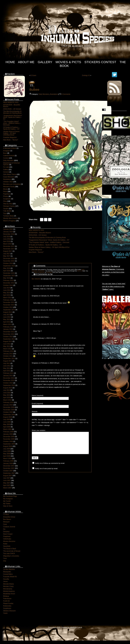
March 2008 (7, 458)
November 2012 (9, 334)
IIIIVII (75, 627)
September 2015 (9, 276)
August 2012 (8, 341)
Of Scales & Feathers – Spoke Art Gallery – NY (12, 128)
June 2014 (7, 290)
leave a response (39, 272)
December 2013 (9, 302)
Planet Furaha (8, 603)
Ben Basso (7, 519)
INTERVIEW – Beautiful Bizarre (40, 233)
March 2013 (7, 324)
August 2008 (8, 446)
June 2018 (7, 239)
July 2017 (7, 254)
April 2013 (7, 322)
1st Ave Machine (9, 569)
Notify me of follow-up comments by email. (50, 468)
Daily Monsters (9, 160)
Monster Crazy (8, 586)
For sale (6, 167)
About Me (26, 62)
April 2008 (7, 456)
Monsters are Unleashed (12, 184)
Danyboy (6, 532)
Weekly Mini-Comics (10, 218)
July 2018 (7, 236)
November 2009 (9, 410)
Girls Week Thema (10, 174)
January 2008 (8, 463)
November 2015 (9, 273)
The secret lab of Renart (12, 551)
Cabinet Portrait (9, 156)
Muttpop (6, 596)
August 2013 (8, 312)
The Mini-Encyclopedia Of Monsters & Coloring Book (13, 112)
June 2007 (7, 480)
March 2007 (7, 488)
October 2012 (8, 336)
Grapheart (7, 536)
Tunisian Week (8, 216)
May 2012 (7, 346)
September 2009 (9, 415)
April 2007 (7, 485)
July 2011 (7, 363)
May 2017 (7, 256)
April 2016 (7, 271)
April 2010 (7, 397)
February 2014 (8, 300)
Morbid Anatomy (9, 591)
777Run (6, 514)
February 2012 (8, 351)
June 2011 (7, 366)
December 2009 (9, 407)
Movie (5, 189)
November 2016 (9, 261)
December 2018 (9, 234)
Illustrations (7, 179)
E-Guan (33, 75)
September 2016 (9, 266)
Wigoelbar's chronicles (11, 556)
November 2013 (9, 305)
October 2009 (8, 412)
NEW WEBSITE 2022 (11, 102)
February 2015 (8, 280)
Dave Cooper (8, 534)
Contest (6, 158)
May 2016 (7, 268)
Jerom (6, 581)
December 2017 (9, 246)
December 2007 (9, 466)
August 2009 (8, 417)
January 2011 (8, 376)
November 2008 (9, 439)
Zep (5, 561)
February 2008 (8, 461)
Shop (5, 201)
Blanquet (6, 522)
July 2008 (7, 449)
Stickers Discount (9, 611)
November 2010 (9, 380)
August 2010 (8, 388)
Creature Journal (9, 527)
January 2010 (8, 405)
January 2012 (8, 354)
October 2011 (8, 356)
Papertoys (7, 194)
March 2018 (7, 244)
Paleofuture (7, 599)
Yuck (5, 558)
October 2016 (8, 263)
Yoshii (5, 613)
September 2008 (9, 444)
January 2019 (8, 232)
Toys (5, 213)
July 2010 (7, 390)
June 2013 (7, 317)
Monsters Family (9, 187)
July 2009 (7, 419)
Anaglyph (7, 151)
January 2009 (8, 434)
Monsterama (8, 589)
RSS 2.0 (80, 271)
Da (4, 529)
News (5, 191)
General (6, 172)
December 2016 (9, 258)
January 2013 (8, 329)
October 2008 (8, 441)
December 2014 (9, 283)
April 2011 (7, 371)
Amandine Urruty (9, 517)
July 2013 (7, 315)
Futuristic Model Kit (10, 577)
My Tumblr (7, 501)
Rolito (5, 544)
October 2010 (8, 383)
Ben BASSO (36, 279)
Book (5, 153)
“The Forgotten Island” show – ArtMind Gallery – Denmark (12, 123)
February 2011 (8, 373)
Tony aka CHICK (9, 553)
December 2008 (9, 437)
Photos (6, 196)
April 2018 (7, 241)
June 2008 (7, 451)
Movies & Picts (68, 62)
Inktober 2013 (8, 182)
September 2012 (9, 339)
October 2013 (8, 307)
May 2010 (7, 395)
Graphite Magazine (10, 137)
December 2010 (9, 378)
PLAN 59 (6, 601)
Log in (80, 627)
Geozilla (6, 579)
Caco (5, 524)
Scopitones (7, 608)
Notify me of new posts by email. (46, 473)
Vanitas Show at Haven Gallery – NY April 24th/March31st (12, 133)
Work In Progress (9, 221)
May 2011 (7, 368)
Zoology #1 (86, 75)
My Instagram (8, 499)
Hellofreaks (7, 539)
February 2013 (8, 327)
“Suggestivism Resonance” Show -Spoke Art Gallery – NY (13, 117)
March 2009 (7, 429)
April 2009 (7, 427)
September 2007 (9, 473)
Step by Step (8, 204)
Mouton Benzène (9, 541)
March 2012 (7, 349)
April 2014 (7, 295)
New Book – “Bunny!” (11, 140)
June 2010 (7, 393)
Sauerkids (7, 546)
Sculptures (7, 199)
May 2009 (7, 424)
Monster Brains (9, 584)
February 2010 (8, 402)
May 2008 (7, 454)
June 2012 (7, 344)
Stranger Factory (9, 206)
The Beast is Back (10, 549)
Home (10, 62)
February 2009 (8, 432)
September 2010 (9, 385)
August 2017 (8, 251)
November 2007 (9, 468)
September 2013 (9, 310)
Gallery (45, 62)
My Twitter (7, 504)
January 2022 (8, 229)
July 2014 (7, 288)
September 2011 (9, 358)
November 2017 (9, 249)
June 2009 (7, 422)
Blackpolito (7, 572)
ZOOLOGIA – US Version (12, 109)
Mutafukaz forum (9, 594)
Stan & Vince (8, 506)
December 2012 (9, 332)
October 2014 (8, 285)
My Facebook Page (10, 496)
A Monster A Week (10, 148)
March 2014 (7, 297)
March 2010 (7, 400)
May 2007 (7, 483)
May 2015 (7, 278)
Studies (6, 208)
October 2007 (8, 471)
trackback (49, 272)
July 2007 (7, 478)
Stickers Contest (100, 62)
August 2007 (8, 476)
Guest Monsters (9, 177)
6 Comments (66, 94)
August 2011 (8, 361)
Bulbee (34, 90)
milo (71, 627)
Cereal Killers (8, 574)
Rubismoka (7, 606)
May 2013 (7, 319)
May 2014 (7, 293)
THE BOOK (7, 211)
